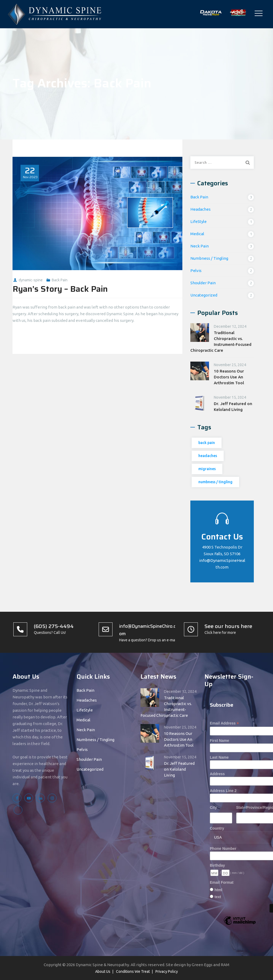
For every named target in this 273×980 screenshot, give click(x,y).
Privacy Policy (167, 971)
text (218, 897)
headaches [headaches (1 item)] (208, 456)
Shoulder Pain (203, 283)
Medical (197, 234)
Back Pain (60, 280)
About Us (103, 971)
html (218, 890)
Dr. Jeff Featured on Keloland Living (233, 407)
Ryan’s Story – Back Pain (60, 289)
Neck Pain (200, 246)
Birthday (217, 865)
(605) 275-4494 (54, 626)
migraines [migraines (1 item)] (207, 469)
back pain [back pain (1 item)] (207, 443)
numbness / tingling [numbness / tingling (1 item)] (215, 482)
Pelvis (196, 271)
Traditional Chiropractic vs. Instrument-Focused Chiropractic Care (221, 341)
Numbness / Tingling (209, 258)
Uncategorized (204, 295)
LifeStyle (198, 221)
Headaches (200, 209)
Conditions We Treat (133, 971)
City (213, 807)
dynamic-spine (31, 280)
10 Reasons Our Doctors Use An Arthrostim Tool (229, 377)
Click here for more (220, 633)
